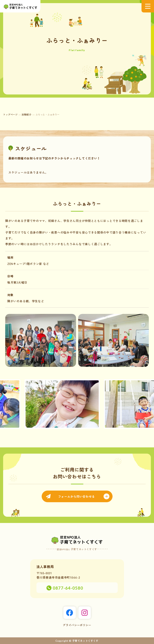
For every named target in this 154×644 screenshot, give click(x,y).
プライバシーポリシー (77, 625)
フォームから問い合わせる (76, 496)
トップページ (10, 114)
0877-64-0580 (68, 588)
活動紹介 (26, 114)
